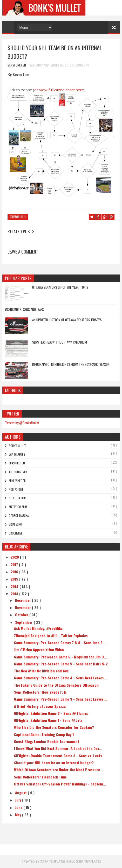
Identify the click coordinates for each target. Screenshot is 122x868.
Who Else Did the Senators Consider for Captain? (54, 727)
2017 (15, 564)
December (23, 600)
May (19, 815)
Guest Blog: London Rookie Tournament (47, 741)
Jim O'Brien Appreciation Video (39, 650)
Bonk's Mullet (18, 446)
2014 (15, 586)
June (19, 807)
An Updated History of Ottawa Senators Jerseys (67, 320)
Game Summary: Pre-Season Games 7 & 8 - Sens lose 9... (60, 643)
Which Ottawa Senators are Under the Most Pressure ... (59, 770)
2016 (15, 572)
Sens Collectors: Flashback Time (40, 777)
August (21, 793)
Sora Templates (53, 861)
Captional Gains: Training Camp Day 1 (44, 734)
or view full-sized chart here (59, 90)
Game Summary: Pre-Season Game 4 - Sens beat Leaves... (60, 678)
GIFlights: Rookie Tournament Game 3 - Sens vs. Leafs (58, 756)
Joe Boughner (18, 472)
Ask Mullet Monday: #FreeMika (38, 628)
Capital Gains (17, 454)
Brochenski (16, 533)
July (19, 800)
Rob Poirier (16, 489)
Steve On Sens (18, 498)
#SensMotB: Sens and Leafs (24, 309)
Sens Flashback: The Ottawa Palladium (60, 342)
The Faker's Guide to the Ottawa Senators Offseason (56, 685)
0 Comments (80, 65)
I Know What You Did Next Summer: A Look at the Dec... (58, 748)
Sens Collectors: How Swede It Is (40, 692)
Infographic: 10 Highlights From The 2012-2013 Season (71, 364)
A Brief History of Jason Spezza (40, 706)
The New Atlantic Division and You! (42, 671)
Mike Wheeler (17, 481)
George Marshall (20, 516)
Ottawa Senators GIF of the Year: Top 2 (60, 287)
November (23, 607)
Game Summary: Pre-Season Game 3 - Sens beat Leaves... (60, 699)
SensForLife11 (18, 217)
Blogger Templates (85, 861)
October (22, 615)
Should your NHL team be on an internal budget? (54, 763)
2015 (15, 579)
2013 (15, 594)
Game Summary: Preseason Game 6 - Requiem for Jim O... (60, 657)
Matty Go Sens (18, 507)
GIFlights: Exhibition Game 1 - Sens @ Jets (48, 720)
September (24, 622)
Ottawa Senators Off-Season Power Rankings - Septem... (60, 784)
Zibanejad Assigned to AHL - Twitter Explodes (51, 636)
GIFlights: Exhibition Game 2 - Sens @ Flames (51, 713)
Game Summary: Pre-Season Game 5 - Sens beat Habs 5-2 (61, 664)
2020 (15, 557)
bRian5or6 (15, 524)
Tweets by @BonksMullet (22, 423)
